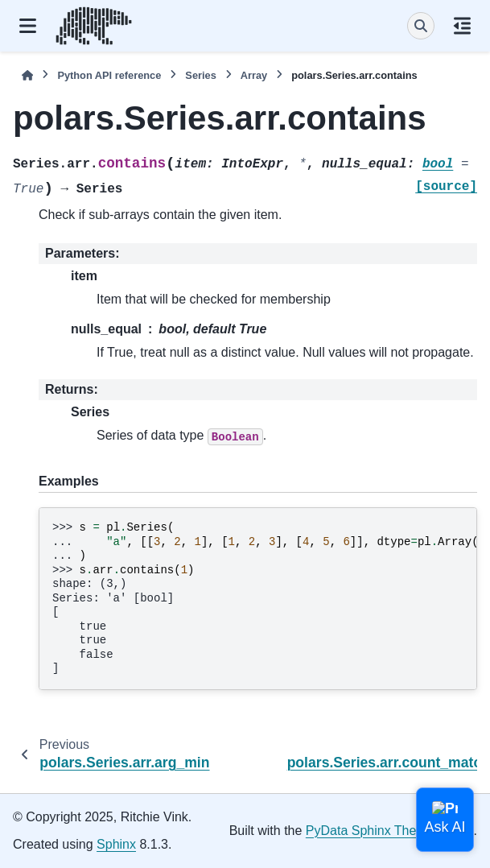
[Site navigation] (28, 26)
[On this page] (462, 26)
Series (200, 75)
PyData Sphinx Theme (370, 831)
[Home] (27, 75)
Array (254, 75)
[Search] (421, 26)
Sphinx (116, 844)
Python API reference (109, 75)
